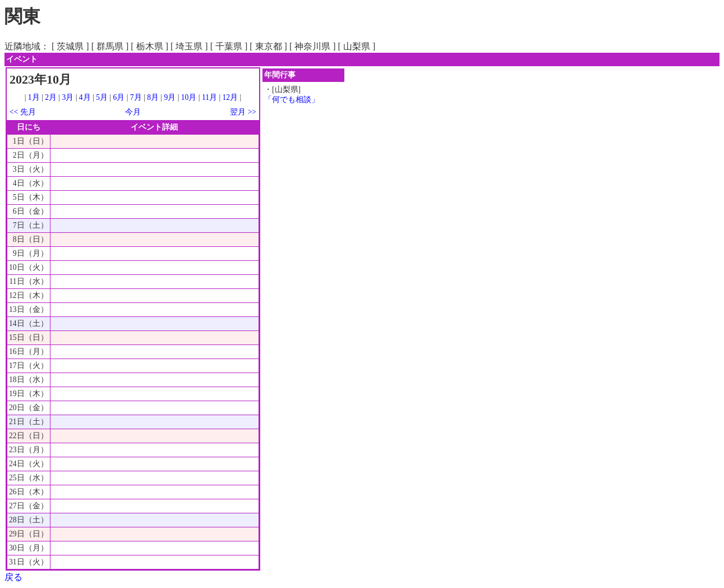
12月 (230, 97)
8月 (153, 97)
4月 (85, 97)
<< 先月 (23, 112)
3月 (68, 97)
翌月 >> (243, 112)
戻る (13, 577)
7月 (136, 97)
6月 (119, 97)
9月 (170, 97)
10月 (189, 97)
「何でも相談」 (292, 100)
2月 (51, 97)
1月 (34, 97)
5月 (102, 97)
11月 (209, 97)
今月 (133, 112)
